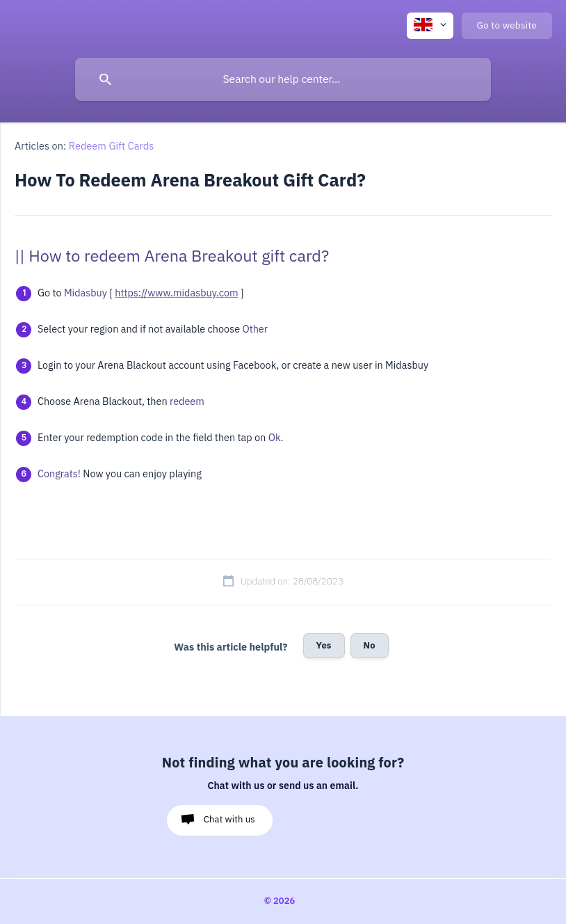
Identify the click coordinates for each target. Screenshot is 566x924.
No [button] (370, 645)
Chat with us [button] (229, 819)
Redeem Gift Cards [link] (112, 146)
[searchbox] (283, 79)
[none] (430, 26)
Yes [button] (324, 645)
